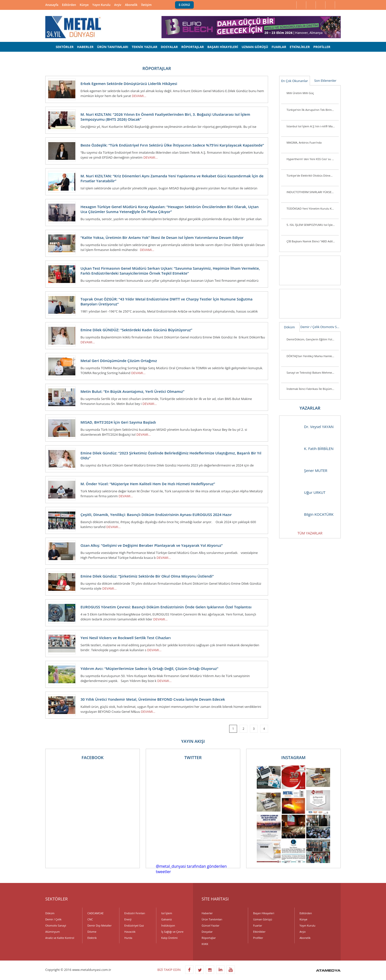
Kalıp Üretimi (169, 938)
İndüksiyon (168, 925)
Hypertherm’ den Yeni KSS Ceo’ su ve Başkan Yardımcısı (313, 159)
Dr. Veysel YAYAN (309, 427)
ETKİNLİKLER (300, 47)
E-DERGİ (184, 5)
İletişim (146, 5)
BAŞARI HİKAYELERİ (223, 47)
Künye (84, 5)
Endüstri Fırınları (135, 913)
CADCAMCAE (96, 913)
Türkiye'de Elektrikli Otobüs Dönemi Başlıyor (313, 175)
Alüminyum (53, 932)
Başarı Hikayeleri (264, 913)
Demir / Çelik (310, 327)
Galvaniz (167, 919)
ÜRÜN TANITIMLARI (113, 47)
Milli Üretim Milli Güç (300, 93)
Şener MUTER (306, 471)
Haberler (207, 913)
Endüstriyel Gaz (134, 925)
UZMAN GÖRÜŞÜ (255, 47)
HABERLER (85, 47)
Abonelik (131, 5)
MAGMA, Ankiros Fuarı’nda (304, 142)
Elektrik (92, 938)
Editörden (69, 5)
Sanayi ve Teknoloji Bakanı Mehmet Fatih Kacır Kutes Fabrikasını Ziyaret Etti (313, 373)
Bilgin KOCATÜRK (309, 514)
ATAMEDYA (328, 971)
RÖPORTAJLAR (193, 47)
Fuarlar (257, 925)
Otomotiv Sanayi (330, 327)
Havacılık (130, 932)
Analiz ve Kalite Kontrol (60, 938)
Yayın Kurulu (101, 5)
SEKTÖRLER (65, 47)
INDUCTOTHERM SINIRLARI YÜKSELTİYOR (313, 192)
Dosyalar (207, 932)
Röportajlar (209, 938)
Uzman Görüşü (263, 919)
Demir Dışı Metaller (99, 925)
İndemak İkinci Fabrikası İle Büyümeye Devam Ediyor (313, 389)
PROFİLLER (322, 47)
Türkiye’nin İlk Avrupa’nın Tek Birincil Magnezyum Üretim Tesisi (313, 110)
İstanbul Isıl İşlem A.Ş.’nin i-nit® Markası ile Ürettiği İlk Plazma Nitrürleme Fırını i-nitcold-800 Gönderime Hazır (313, 126)
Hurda (128, 938)
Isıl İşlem (167, 913)
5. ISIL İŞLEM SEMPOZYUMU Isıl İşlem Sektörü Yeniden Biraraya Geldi (313, 225)
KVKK (205, 944)
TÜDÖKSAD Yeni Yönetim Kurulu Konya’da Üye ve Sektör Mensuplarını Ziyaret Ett (313, 208)
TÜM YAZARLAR (310, 533)
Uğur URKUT (305, 492)
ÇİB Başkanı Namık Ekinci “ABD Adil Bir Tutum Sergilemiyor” (313, 241)
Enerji (128, 919)
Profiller (258, 938)
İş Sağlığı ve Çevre (172, 932)
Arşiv (118, 5)
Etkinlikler (259, 932)
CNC (90, 919)
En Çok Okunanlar (295, 81)
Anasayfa (52, 5)
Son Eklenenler (325, 81)
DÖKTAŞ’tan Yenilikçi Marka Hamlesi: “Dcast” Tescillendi (313, 356)
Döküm (289, 327)
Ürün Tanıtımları (212, 919)
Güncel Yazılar (210, 925)
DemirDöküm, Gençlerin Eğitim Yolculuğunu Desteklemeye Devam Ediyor (313, 339)
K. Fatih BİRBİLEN (309, 449)
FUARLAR (279, 47)
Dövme (92, 932)
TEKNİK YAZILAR (145, 47)
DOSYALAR (169, 47)
